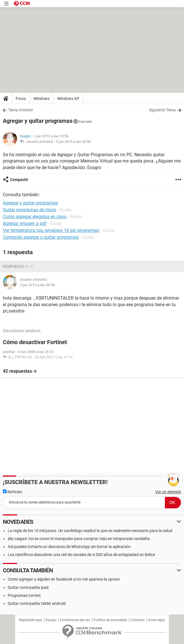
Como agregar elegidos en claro (35, 217)
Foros (21, 99)
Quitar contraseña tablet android (37, 603)
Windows (42, 99)
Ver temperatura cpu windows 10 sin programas (51, 230)
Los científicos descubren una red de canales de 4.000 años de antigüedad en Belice (81, 555)
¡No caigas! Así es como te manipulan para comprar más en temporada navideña (79, 539)
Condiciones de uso (75, 620)
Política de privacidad (110, 620)
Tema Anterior (21, 110)
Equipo (51, 620)
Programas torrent (24, 595)
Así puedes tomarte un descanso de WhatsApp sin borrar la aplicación (69, 547)
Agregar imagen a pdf (25, 223)
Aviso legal (156, 620)
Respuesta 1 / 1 (18, 266)
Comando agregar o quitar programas (41, 237)
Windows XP (68, 99)
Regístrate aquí (31, 620)
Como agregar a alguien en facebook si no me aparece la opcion (64, 579)
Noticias (12, 492)
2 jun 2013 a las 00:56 (73, 142)
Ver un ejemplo (168, 492)
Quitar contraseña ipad (28, 587)
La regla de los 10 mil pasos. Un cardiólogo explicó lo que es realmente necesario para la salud (90, 531)
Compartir (19, 180)
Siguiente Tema (162, 110)
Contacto (138, 620)
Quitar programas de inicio (30, 210)
